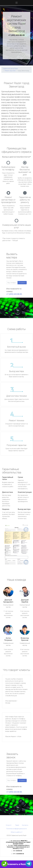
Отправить (22, 283)
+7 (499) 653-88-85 (17, 35)
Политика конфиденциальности (16, 829)
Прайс (17, 825)
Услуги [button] (8, 825)
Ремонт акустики (10, 71)
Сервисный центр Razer (10, 69)
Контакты (25, 825)
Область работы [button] (16, 832)
